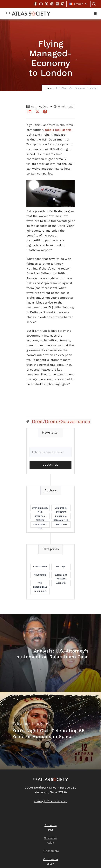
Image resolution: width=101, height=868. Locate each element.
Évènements (51, 851)
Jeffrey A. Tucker (40, 517)
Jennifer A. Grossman (61, 509)
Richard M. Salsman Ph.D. (61, 517)
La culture (40, 591)
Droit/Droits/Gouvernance (61, 421)
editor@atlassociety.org (50, 801)
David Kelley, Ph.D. (40, 525)
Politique (61, 567)
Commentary (40, 567)
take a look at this (58, 130)
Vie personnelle (40, 584)
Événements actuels (61, 576)
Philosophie (40, 575)
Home (49, 88)
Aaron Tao (61, 524)
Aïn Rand (61, 583)
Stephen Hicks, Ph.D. (40, 509)
